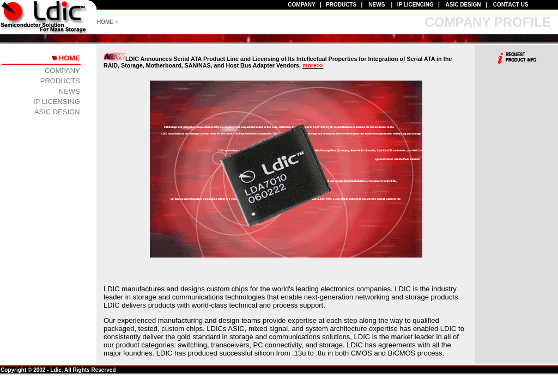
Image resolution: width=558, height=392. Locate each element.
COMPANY (301, 5)
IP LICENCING (416, 5)
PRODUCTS (341, 5)
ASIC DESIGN (463, 5)
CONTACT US (511, 5)
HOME (105, 22)
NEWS (377, 5)
